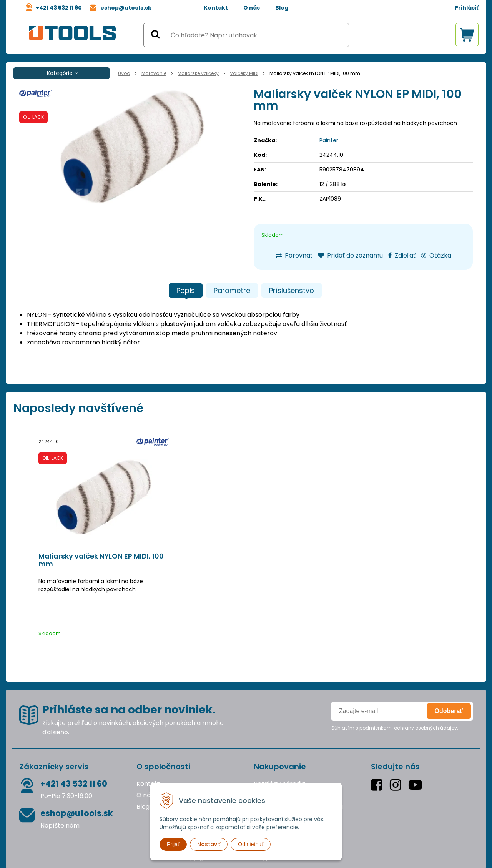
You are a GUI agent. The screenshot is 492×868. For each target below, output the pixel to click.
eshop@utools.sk (126, 8)
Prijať (173, 844)
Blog (282, 8)
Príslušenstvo (292, 290)
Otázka (436, 255)
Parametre (232, 290)
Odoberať (449, 711)
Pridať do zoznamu (350, 255)
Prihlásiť (467, 8)
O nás (252, 8)
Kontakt (216, 8)
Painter (329, 140)
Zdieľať (402, 255)
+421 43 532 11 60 (59, 8)
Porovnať (294, 255)
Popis (186, 290)
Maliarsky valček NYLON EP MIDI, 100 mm (101, 560)
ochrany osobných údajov (426, 728)
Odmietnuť (251, 844)
